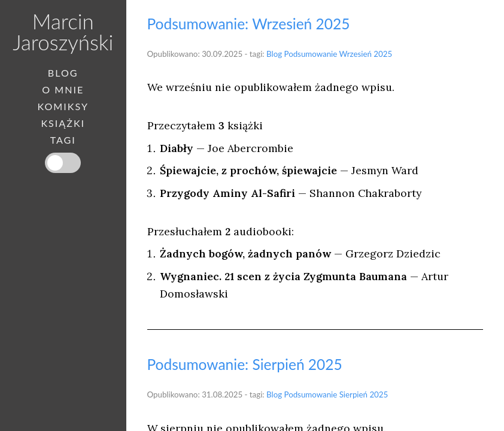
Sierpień (353, 394)
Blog (274, 54)
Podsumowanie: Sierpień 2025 (245, 364)
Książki (63, 123)
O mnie (63, 90)
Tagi (63, 140)
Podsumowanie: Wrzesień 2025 (249, 24)
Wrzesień (356, 54)
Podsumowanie (311, 54)
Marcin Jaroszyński (63, 31)
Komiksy (63, 107)
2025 (383, 54)
